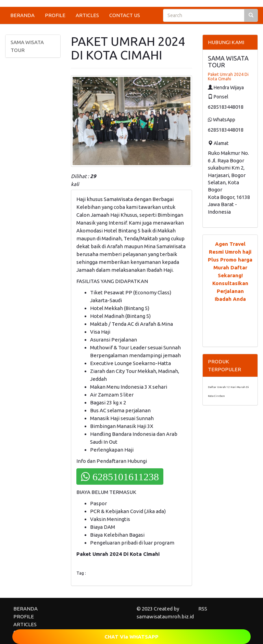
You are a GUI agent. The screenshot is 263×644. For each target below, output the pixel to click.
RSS (203, 609)
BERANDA (22, 15)
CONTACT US (125, 15)
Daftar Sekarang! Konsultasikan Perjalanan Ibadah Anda (230, 283)
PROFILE (55, 15)
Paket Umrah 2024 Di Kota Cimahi (228, 77)
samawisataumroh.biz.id (165, 616)
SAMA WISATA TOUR (27, 46)
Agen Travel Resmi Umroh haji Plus (230, 252)
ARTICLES (87, 15)
